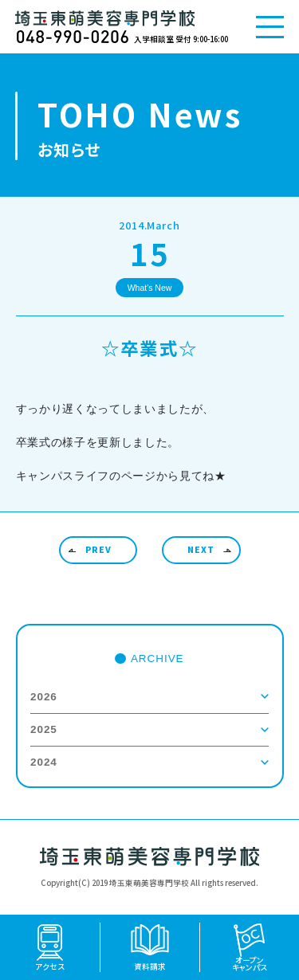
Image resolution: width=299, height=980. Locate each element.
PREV (98, 549)
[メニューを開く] (270, 27)
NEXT (201, 549)
